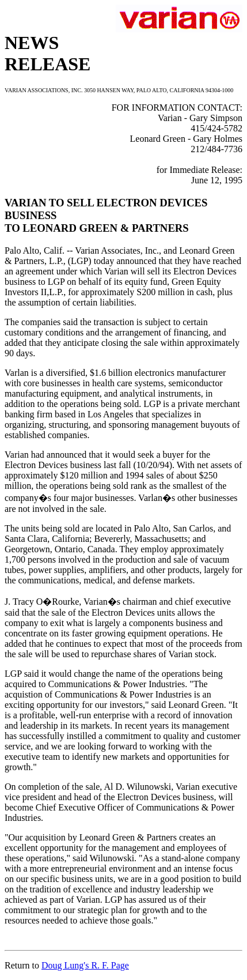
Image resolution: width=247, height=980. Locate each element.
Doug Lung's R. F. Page (85, 965)
